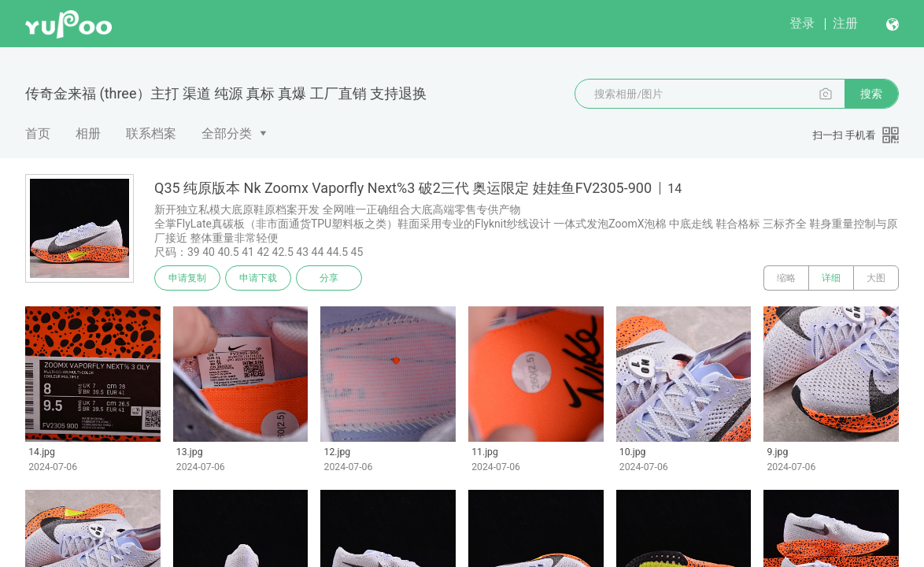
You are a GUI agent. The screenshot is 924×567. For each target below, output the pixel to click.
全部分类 (227, 133)
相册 (88, 133)
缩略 (786, 278)
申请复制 (187, 278)
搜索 (871, 94)
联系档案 (151, 133)
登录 (802, 23)
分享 (329, 278)
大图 (876, 278)
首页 (38, 133)
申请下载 (258, 278)
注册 (845, 23)
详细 (831, 278)
